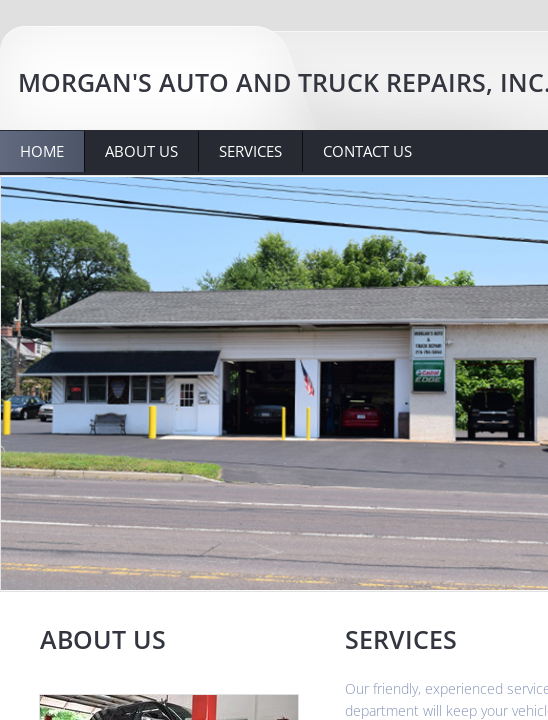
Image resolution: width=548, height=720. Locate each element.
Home (42, 151)
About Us (141, 151)
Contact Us (367, 151)
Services (250, 151)
